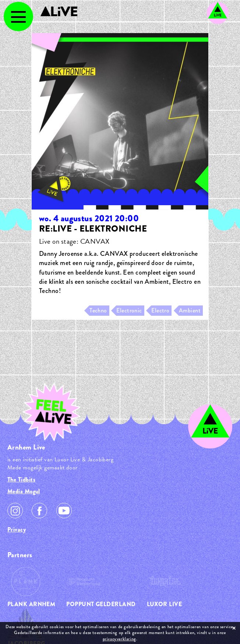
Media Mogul (24, 491)
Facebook (39, 511)
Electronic (129, 310)
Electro (160, 310)
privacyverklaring (119, 639)
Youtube (64, 511)
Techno (98, 310)
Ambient (190, 310)
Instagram (15, 511)
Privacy (17, 529)
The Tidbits (21, 480)
